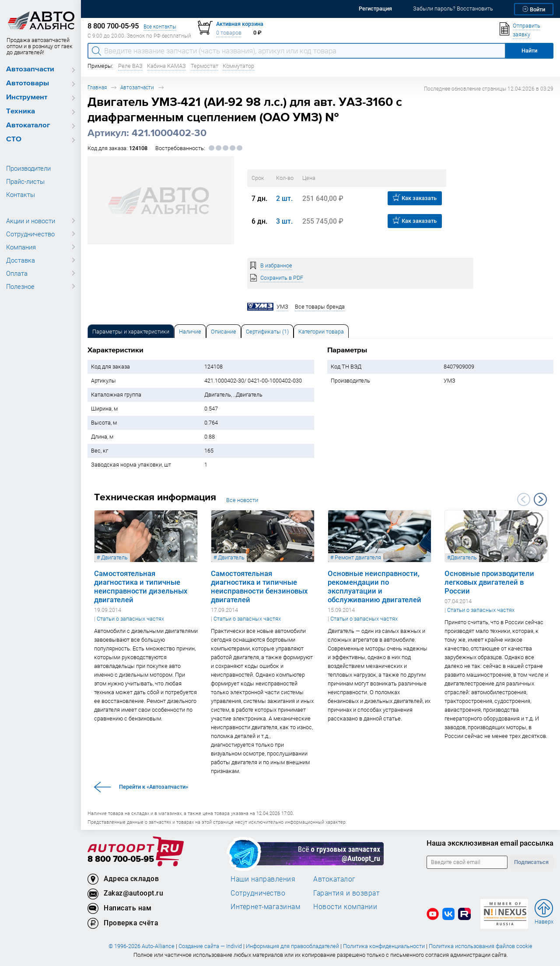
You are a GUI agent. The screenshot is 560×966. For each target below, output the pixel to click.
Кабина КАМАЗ (166, 66)
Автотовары (28, 83)
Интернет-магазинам (265, 906)
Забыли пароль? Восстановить (453, 9)
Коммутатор (238, 66)
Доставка (21, 260)
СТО (14, 139)
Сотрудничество (30, 234)
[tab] (131, 331)
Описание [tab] (224, 332)
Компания (21, 247)
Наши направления (263, 879)
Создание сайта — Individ (210, 946)
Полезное (20, 286)
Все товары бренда (320, 307)
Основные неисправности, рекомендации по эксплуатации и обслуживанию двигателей (374, 587)
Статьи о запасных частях (130, 619)
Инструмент (27, 97)
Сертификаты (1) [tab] (267, 332)
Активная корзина (240, 24)
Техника (21, 111)
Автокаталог (28, 125)
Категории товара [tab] (321, 332)
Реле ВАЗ (130, 66)
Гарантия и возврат (346, 893)
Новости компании (345, 906)
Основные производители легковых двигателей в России (489, 582)
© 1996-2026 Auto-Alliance (142, 946)
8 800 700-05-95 (121, 859)
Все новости (242, 500)
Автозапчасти (30, 69)
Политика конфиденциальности (384, 946)
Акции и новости (31, 221)
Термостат (205, 66)
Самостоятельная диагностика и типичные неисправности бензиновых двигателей (259, 587)
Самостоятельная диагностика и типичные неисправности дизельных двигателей (141, 587)
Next (540, 499)
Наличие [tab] (190, 332)
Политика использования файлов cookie (481, 946)
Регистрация (375, 9)
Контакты (21, 194)
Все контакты (160, 26)
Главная (97, 87)
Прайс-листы (25, 181)
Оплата (17, 273)
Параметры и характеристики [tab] (131, 332)
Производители (28, 168)
